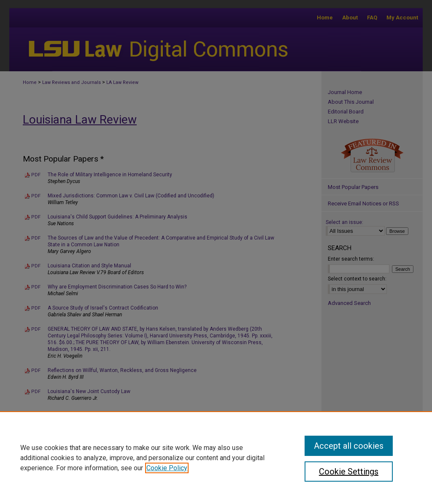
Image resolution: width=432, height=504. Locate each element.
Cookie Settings (349, 472)
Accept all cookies (349, 446)
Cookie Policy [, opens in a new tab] (167, 468)
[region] (216, 458)
